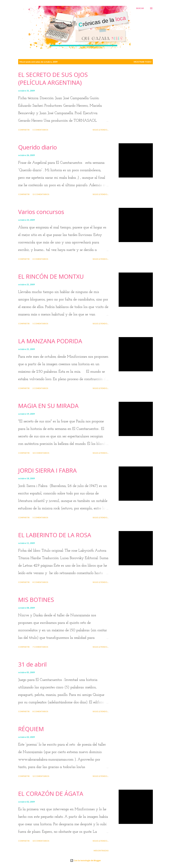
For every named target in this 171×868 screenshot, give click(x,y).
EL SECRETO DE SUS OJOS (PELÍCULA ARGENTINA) (53, 79)
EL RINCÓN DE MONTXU (51, 276)
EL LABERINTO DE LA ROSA (55, 535)
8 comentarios (40, 582)
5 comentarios (40, 130)
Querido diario (38, 147)
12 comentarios (41, 776)
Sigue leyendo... (101, 130)
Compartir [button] (24, 130)
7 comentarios (40, 647)
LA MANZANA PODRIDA (50, 341)
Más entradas (101, 851)
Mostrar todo (143, 62)
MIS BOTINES (36, 600)
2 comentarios (40, 388)
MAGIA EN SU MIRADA (48, 406)
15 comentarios (41, 194)
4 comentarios (40, 259)
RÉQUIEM (31, 729)
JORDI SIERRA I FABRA (47, 470)
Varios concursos (41, 212)
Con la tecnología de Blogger (85, 860)
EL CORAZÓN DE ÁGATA (51, 794)
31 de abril (32, 664)
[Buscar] (140, 8)
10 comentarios (41, 453)
